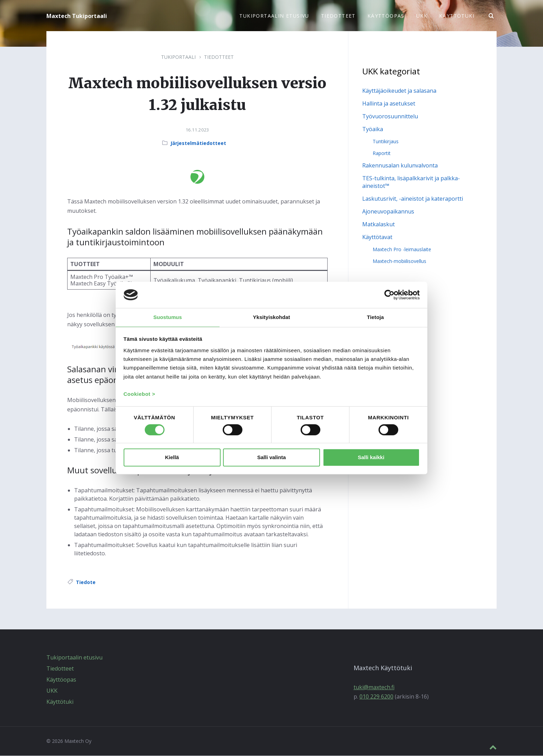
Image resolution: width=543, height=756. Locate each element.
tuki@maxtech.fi (374, 687)
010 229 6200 (376, 697)
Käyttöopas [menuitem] (386, 16)
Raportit (382, 153)
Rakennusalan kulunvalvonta (400, 166)
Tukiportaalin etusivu (74, 658)
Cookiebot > (140, 395)
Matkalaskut (379, 225)
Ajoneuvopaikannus (388, 212)
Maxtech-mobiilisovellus (399, 261)
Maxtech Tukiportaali (77, 16)
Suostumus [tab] (168, 317)
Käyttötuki (60, 702)
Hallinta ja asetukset (389, 104)
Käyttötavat (377, 237)
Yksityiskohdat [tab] (271, 317)
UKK (52, 691)
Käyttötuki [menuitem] (457, 16)
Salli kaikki (371, 458)
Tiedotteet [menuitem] (338, 16)
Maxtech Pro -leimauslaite (402, 250)
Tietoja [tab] (376, 317)
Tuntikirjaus (386, 142)
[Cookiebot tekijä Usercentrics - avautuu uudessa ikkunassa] (389, 294)
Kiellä (172, 458)
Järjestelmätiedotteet (198, 143)
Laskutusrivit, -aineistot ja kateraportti (413, 199)
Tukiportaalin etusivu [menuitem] (274, 16)
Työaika (373, 129)
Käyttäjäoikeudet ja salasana (399, 91)
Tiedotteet (219, 57)
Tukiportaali (178, 57)
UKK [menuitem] (422, 16)
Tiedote (86, 582)
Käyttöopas (61, 680)
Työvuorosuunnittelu (390, 117)
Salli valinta (272, 458)
